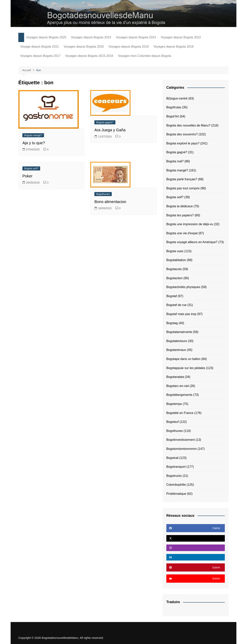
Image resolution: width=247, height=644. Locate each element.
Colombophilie (176, 485)
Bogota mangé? (33, 135)
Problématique (176, 494)
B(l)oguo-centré (177, 98)
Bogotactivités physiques (183, 287)
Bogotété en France (180, 413)
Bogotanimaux (176, 350)
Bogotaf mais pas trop (181, 314)
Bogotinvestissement (181, 440)
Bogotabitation (176, 260)
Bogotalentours (177, 341)
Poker (27, 176)
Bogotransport (176, 467)
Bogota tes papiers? (180, 215)
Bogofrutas (174, 107)
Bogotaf (172, 296)
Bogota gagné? (105, 122)
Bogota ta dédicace (180, 206)
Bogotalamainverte (179, 332)
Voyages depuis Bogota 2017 (40, 56)
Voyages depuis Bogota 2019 (129, 47)
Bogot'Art (173, 116)
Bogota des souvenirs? (182, 134)
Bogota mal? (175, 161)
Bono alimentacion (110, 202)
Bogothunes (103, 194)
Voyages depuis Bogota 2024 (91, 37)
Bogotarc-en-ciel (178, 386)
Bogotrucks (174, 476)
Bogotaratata (175, 377)
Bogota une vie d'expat (182, 233)
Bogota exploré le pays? (183, 143)
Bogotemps (174, 404)
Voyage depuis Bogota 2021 (40, 47)
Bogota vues (175, 251)
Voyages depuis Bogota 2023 (136, 37)
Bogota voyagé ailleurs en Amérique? (192, 242)
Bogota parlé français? (182, 179)
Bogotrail (172, 458)
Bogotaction (175, 278)
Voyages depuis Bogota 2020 (84, 47)
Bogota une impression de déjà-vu (190, 224)
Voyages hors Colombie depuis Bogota (145, 56)
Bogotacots (174, 269)
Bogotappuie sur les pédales (186, 368)
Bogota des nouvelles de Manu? (188, 125)
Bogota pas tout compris (183, 188)
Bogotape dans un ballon (183, 359)
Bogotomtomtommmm (181, 449)
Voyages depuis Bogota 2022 (181, 37)
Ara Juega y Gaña (110, 130)
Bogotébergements (179, 395)
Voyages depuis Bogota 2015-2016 (89, 56)
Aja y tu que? (34, 143)
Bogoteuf (173, 422)
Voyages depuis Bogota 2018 (173, 47)
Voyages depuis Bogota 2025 (46, 37)
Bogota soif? (31, 168)
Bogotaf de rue (176, 305)
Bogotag (172, 323)
